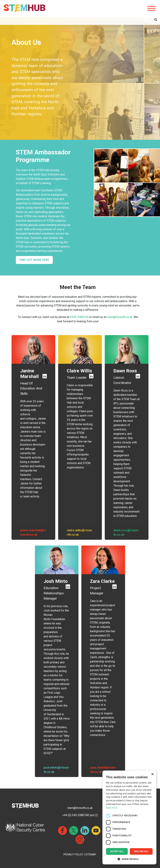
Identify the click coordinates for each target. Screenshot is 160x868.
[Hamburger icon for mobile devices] (152, 8)
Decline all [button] (141, 851)
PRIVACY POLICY (73, 855)
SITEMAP (91, 855)
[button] (129, 859)
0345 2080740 (79, 317)
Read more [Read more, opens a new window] (112, 808)
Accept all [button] (117, 851)
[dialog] (129, 817)
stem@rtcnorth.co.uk (120, 317)
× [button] (152, 774)
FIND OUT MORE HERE (34, 260)
